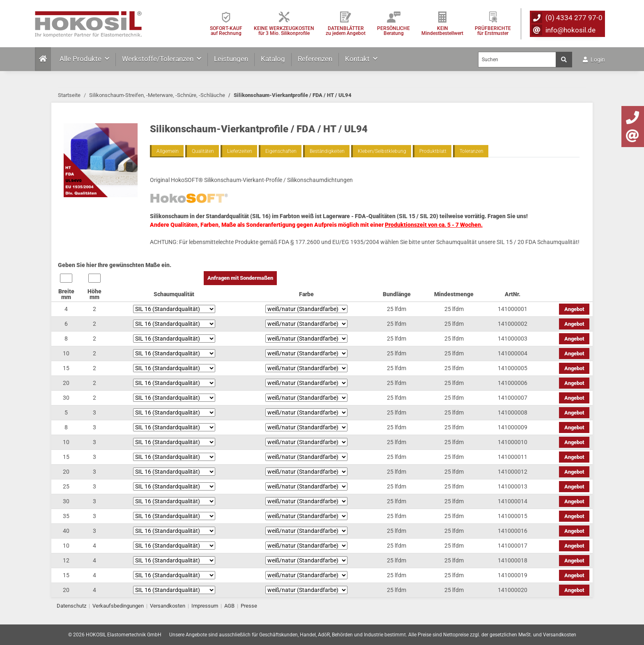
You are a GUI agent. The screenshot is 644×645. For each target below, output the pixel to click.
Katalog (273, 59)
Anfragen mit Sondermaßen (240, 278)
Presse (249, 606)
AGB (229, 606)
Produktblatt (433, 151)
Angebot (574, 309)
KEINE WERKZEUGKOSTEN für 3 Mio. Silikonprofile (284, 31)
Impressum (205, 606)
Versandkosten (168, 606)
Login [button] (594, 60)
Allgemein (168, 151)
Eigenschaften (281, 151)
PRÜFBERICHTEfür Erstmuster (493, 31)
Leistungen (231, 59)
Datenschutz (71, 606)
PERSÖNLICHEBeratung (393, 31)
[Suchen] (517, 60)
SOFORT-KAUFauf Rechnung (226, 31)
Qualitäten (203, 151)
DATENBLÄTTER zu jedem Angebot (346, 31)
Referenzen (315, 59)
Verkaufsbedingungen (118, 606)
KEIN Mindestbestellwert (442, 31)
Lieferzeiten (240, 151)
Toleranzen (471, 151)
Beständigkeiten (327, 151)
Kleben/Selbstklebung (382, 151)
